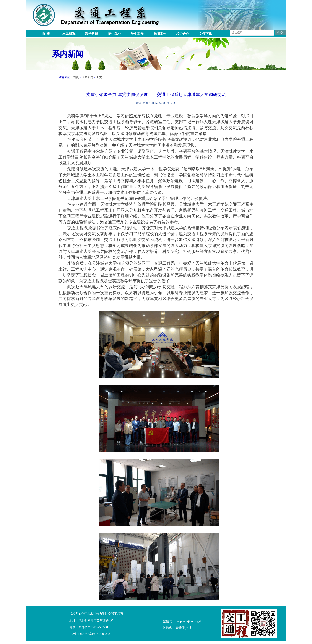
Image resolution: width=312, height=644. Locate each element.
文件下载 (205, 34)
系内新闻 (68, 54)
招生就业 (114, 34)
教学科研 (92, 34)
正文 (99, 77)
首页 (76, 77)
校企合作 (183, 34)
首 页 (46, 34)
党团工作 (160, 34)
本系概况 (69, 34)
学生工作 (137, 34)
